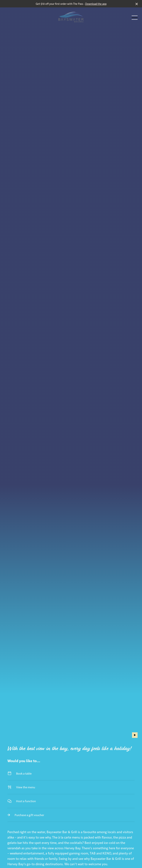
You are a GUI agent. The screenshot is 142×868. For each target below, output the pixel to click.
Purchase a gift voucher (71, 815)
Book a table (71, 773)
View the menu (71, 787)
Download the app (96, 4)
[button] (135, 19)
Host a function (71, 801)
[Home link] (71, 17)
